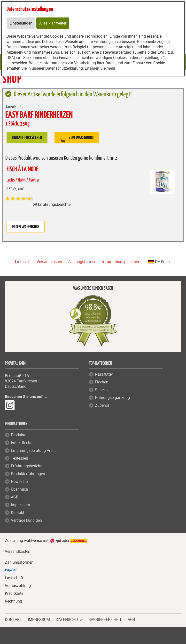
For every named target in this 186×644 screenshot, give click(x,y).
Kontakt (18, 512)
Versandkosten (49, 262)
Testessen (19, 458)
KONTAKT (13, 619)
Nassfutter (104, 374)
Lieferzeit (23, 262)
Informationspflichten (121, 262)
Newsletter (20, 481)
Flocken (102, 382)
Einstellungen (21, 23)
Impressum (20, 505)
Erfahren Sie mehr (100, 68)
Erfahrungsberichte (27, 466)
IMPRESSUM (39, 619)
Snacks (101, 390)
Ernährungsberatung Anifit (33, 450)
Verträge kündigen (26, 520)
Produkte (19, 435)
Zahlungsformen (82, 262)
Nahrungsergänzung (112, 397)
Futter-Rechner (23, 443)
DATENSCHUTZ (69, 619)
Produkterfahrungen (28, 474)
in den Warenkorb (26, 227)
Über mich (19, 489)
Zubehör (102, 405)
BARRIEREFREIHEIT (105, 619)
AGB (15, 497)
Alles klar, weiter (53, 23)
